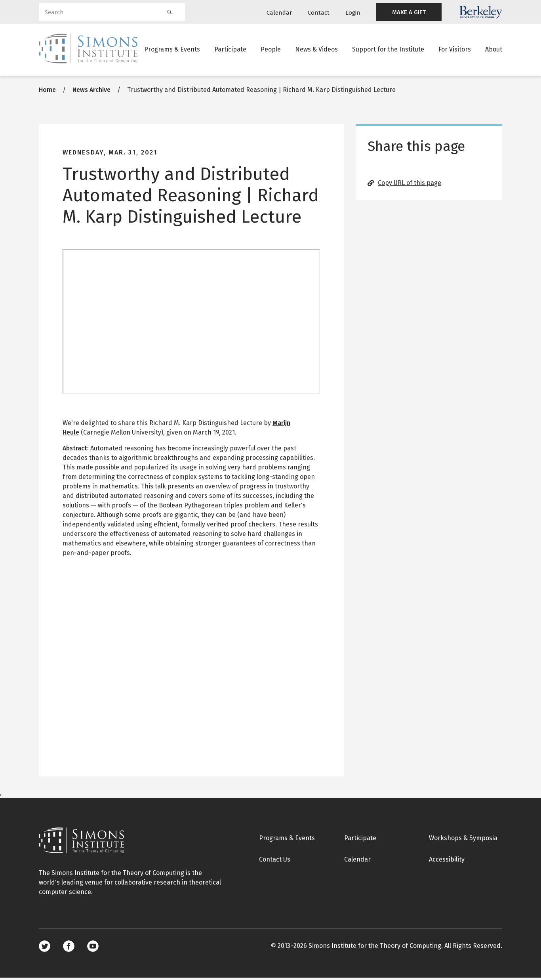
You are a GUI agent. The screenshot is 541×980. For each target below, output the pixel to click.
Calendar (279, 13)
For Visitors (455, 49)
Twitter (45, 949)
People (271, 49)
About (494, 49)
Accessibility (447, 862)
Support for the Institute (388, 49)
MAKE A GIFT (409, 12)
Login (353, 13)
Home (47, 92)
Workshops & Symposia (463, 840)
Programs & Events (172, 49)
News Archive (91, 92)
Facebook (69, 949)
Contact (319, 13)
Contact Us (275, 862)
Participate (230, 49)
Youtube (93, 949)
